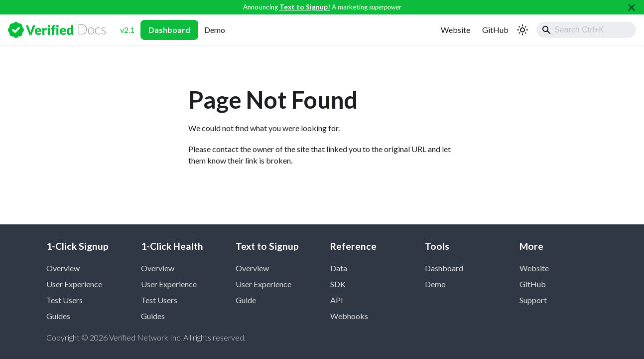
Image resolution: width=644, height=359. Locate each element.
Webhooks (349, 316)
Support (533, 300)
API (337, 300)
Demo (215, 30)
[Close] (632, 7)
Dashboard (169, 30)
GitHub (495, 30)
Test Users (64, 300)
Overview (63, 268)
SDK (338, 284)
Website (455, 30)
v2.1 (127, 30)
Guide (246, 300)
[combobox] (586, 30)
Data (339, 268)
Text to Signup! (305, 7)
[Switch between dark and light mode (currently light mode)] (522, 30)
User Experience (74, 284)
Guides (58, 316)
